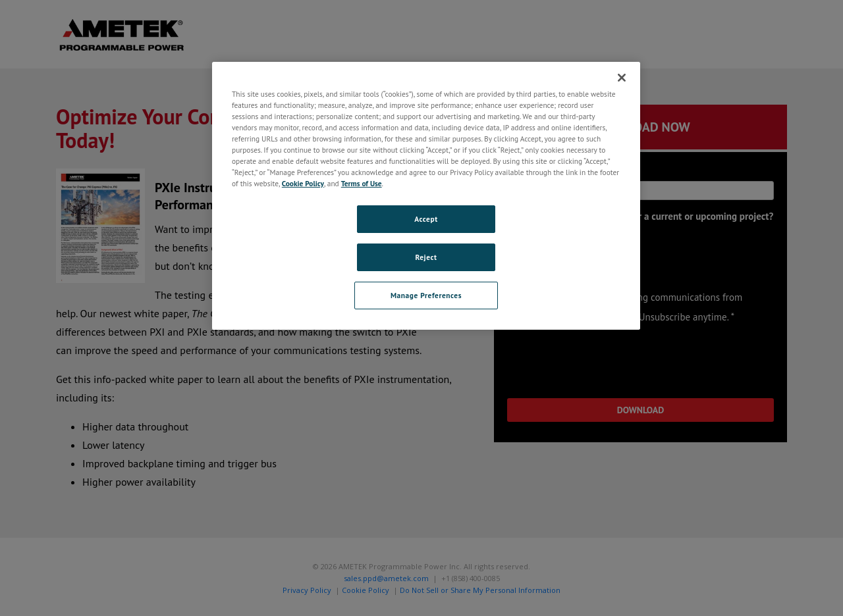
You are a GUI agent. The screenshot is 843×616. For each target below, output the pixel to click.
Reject (426, 257)
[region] (426, 196)
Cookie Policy (303, 183)
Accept (426, 219)
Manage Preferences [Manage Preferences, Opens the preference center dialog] (426, 295)
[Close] (622, 78)
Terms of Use (362, 183)
